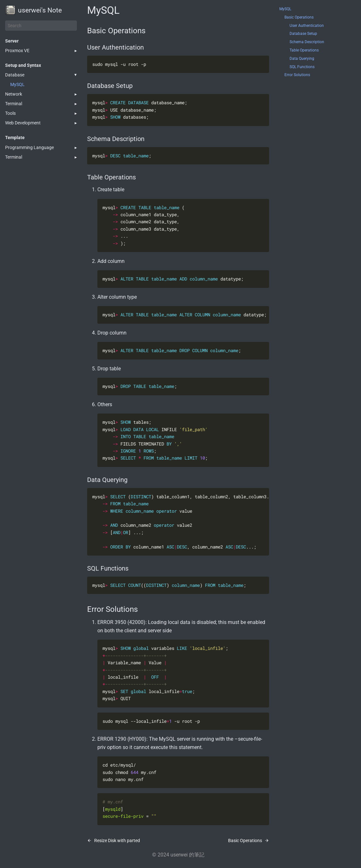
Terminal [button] (14, 104)
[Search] (41, 26)
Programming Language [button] (29, 147)
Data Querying (302, 59)
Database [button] (15, 75)
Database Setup (303, 34)
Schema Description (307, 42)
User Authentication (307, 26)
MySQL (17, 84)
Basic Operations (299, 17)
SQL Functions (302, 67)
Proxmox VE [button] (17, 51)
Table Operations (304, 50)
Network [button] (14, 94)
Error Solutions (297, 75)
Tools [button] (10, 113)
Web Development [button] (23, 123)
